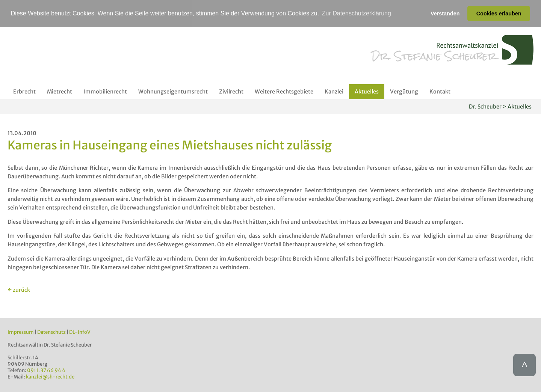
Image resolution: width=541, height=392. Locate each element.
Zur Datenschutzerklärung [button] (357, 13)
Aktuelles (367, 91)
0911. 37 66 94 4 (46, 370)
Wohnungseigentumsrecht (173, 91)
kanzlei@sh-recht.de (50, 377)
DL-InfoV (80, 332)
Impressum (21, 332)
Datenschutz (51, 332)
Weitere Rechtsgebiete (284, 91)
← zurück (19, 290)
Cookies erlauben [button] (499, 14)
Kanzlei (334, 91)
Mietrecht (60, 91)
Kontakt (440, 91)
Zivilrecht (231, 91)
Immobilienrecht (105, 91)
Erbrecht (24, 91)
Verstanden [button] (445, 14)
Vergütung (404, 91)
